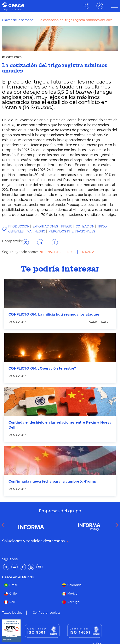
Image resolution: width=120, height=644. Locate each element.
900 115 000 (85, 6)
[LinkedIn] (15, 567)
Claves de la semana (18, 20)
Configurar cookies (47, 613)
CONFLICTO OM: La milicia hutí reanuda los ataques (54, 314)
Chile (13, 594)
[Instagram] (39, 567)
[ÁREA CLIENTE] (115, 6)
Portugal (74, 602)
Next (118, 525)
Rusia (72, 252)
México (72, 594)
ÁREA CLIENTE (100, 6)
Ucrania (87, 252)
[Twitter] (6, 567)
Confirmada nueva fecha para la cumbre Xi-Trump (52, 481)
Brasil (13, 585)
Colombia (74, 585)
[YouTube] (31, 567)
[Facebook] (23, 567)
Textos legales (12, 613)
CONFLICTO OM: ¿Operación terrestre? (42, 368)
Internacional (51, 252)
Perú (13, 602)
